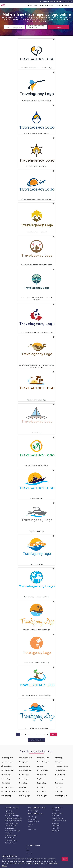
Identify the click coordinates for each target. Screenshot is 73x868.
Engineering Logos (25, 770)
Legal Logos (41, 778)
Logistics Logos (42, 782)
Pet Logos (58, 761)
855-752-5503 (54, 1)
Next (53, 734)
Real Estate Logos (61, 770)
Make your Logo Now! (37, 739)
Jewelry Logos (42, 774)
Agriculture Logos (7, 761)
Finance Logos (24, 778)
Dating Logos (24, 761)
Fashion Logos (24, 774)
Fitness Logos (24, 782)
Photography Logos (61, 765)
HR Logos (40, 765)
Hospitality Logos (43, 761)
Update (59, 27)
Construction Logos (26, 757)
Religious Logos (60, 774)
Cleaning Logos (6, 782)
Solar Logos (59, 782)
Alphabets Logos (7, 765)
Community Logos (7, 787)
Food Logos (23, 787)
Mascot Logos (42, 787)
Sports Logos (59, 791)
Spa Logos (58, 787)
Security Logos (60, 778)
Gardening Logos (25, 795)
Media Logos (41, 791)
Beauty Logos (6, 774)
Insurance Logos (43, 770)
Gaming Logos (24, 791)
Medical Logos (42, 795)
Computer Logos (7, 795)
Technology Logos (61, 795)
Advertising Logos (7, 757)
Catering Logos (6, 778)
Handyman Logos (43, 757)
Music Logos (59, 757)
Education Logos (25, 765)
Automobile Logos (7, 770)
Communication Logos (9, 791)
